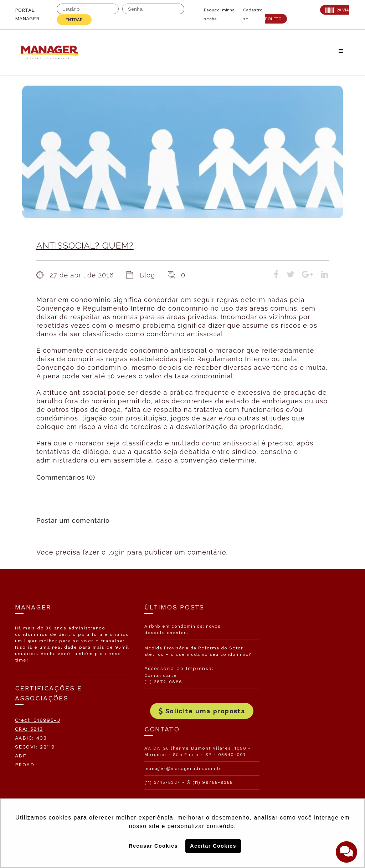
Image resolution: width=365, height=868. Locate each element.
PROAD (25, 765)
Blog (148, 275)
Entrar (74, 20)
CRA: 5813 (29, 729)
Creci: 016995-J (38, 720)
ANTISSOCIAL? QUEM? (85, 246)
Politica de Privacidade (281, 784)
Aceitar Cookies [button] (213, 846)
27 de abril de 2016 (82, 275)
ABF (21, 756)
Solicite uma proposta (182, 718)
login (116, 552)
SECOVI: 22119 (35, 747)
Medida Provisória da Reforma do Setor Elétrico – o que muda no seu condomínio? (181, 654)
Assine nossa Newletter (285, 737)
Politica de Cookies (276, 761)
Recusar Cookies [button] (153, 846)
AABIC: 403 (31, 738)
